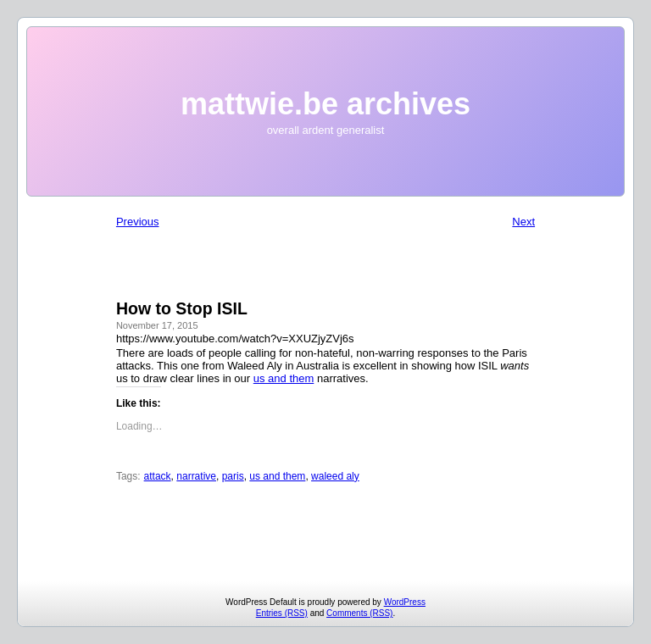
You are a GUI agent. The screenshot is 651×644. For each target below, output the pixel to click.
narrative (196, 476)
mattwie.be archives (325, 104)
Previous (138, 222)
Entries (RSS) (282, 613)
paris (233, 476)
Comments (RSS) (359, 613)
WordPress (405, 602)
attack (158, 476)
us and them (284, 378)
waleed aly (335, 476)
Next (523, 222)
